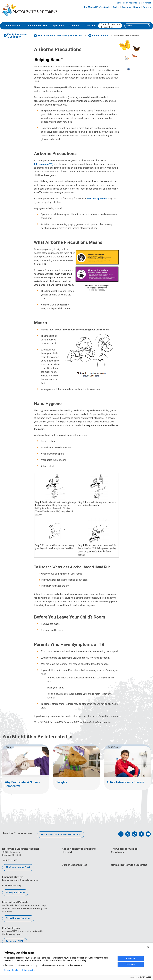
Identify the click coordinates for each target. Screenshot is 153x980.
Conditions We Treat (37, 26)
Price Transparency (12, 886)
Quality (116, 7)
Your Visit (90, 26)
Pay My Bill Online (15, 893)
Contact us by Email (18, 868)
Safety (117, 888)
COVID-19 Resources (74, 941)
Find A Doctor (14, 26)
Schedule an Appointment (129, 3)
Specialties (58, 26)
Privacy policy (29, 970)
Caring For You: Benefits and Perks (81, 914)
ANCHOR (68, 936)
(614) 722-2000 (10, 860)
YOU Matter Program (74, 930)
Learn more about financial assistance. (21, 880)
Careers (147, 7)
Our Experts (119, 930)
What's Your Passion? (75, 909)
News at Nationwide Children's (129, 903)
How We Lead (71, 863)
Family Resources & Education (110, 26)
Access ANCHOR (15, 941)
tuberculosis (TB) (44, 164)
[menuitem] (14, 26)
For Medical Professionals (97, 7)
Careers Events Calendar (76, 919)
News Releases (121, 909)
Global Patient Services (18, 918)
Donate (137, 7)
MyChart (147, 3)
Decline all (131, 964)
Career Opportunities (74, 903)
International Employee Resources (81, 925)
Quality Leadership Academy (127, 871)
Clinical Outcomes (122, 882)
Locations (75, 26)
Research (126, 7)
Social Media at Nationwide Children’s (61, 835)
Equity (116, 893)
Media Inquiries (121, 914)
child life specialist (97, 199)
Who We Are (70, 858)
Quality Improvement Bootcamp (129, 858)
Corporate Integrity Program (78, 877)
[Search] (136, 26)
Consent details (11, 970)
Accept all (131, 959)
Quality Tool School (123, 877)
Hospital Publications (124, 925)
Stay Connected (121, 919)
